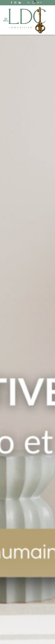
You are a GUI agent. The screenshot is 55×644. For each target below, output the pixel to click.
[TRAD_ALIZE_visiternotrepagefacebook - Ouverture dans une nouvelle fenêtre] (12, 3)
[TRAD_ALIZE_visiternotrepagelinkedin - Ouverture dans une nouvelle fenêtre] (20, 3)
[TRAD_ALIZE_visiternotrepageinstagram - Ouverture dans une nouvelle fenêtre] (15, 3)
